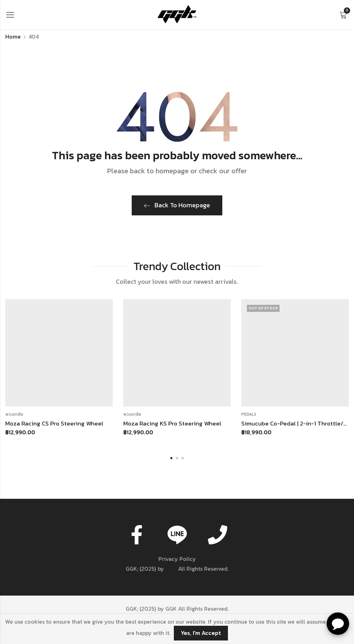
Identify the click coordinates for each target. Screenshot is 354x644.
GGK (171, 569)
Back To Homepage (177, 205)
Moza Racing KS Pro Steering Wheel (172, 423)
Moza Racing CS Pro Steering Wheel (54, 423)
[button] (171, 458)
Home (13, 36)
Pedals (249, 414)
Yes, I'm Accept (201, 633)
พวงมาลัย (14, 414)
